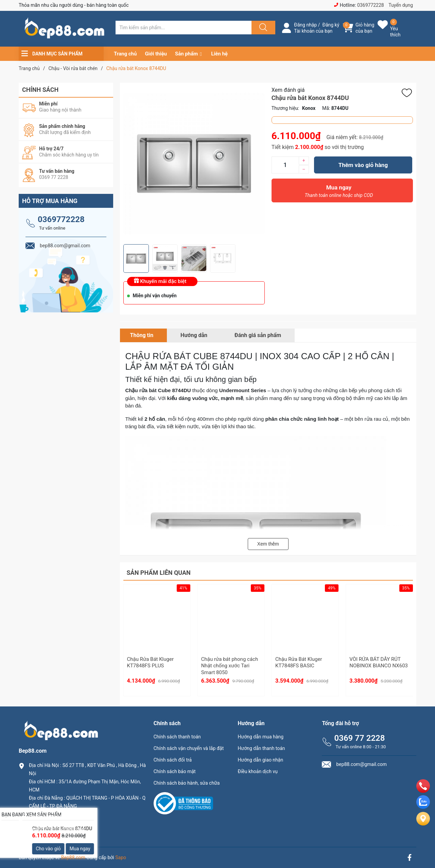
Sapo (121, 857)
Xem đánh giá (288, 90)
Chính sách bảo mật (175, 771)
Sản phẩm (186, 54)
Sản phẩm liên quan (159, 573)
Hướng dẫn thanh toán (262, 748)
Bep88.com (73, 857)
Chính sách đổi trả (173, 760)
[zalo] (423, 807)
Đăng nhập (305, 25)
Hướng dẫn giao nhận (261, 760)
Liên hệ (219, 54)
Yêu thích (395, 32)
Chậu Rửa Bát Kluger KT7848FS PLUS (151, 663)
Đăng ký (331, 25)
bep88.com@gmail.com (58, 829)
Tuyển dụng (401, 5)
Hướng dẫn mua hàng (261, 737)
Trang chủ (125, 54)
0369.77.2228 (46, 817)
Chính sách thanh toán (177, 737)
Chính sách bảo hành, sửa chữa (187, 783)
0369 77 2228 (359, 738)
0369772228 (371, 5)
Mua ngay (339, 193)
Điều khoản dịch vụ (258, 771)
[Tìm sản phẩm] (184, 28)
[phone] (423, 791)
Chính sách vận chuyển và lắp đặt (189, 748)
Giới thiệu (156, 54)
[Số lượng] (285, 165)
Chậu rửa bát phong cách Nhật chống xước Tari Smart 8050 (230, 666)
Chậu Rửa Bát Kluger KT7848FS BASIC (299, 663)
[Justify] (262, 28)
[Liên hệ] (423, 824)
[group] (194, 163)
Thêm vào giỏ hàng (363, 165)
